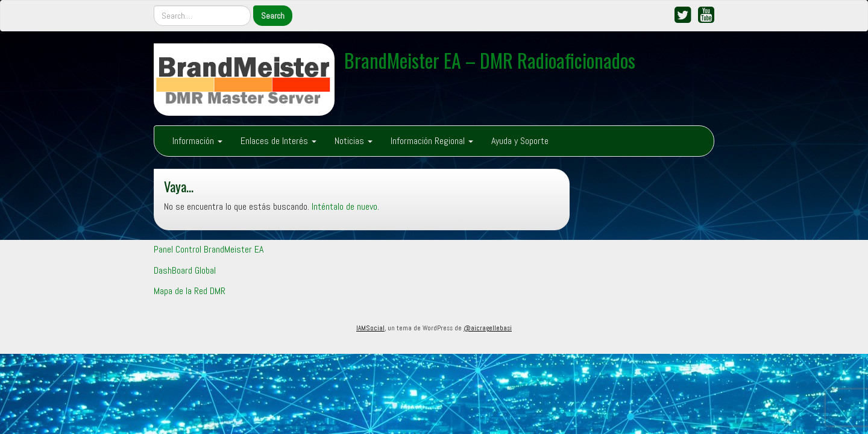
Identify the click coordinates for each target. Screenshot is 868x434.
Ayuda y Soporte (520, 141)
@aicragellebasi (488, 328)
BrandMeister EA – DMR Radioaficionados (490, 60)
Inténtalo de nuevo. (345, 206)
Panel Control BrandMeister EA (209, 249)
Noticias (354, 141)
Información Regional (432, 141)
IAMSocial (370, 328)
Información (197, 141)
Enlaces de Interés (278, 141)
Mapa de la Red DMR (190, 291)
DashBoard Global (185, 270)
